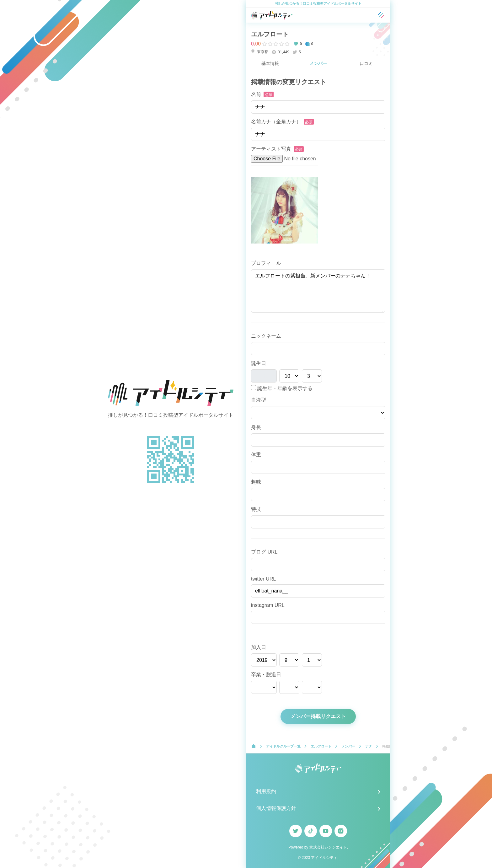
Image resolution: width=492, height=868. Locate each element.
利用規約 (266, 791)
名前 (256, 94)
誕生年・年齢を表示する (282, 388)
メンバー (318, 63)
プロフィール (266, 263)
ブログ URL (264, 552)
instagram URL (268, 605)
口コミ (366, 63)
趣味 (256, 482)
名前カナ (276, 122)
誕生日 (259, 363)
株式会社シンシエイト (328, 847)
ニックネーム (266, 336)
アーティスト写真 (271, 149)
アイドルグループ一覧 (283, 746)
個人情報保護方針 (276, 808)
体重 (256, 455)
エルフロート (270, 34)
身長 (256, 427)
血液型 (259, 400)
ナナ (369, 746)
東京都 (260, 52)
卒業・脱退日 (266, 675)
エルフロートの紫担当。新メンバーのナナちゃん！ (318, 291)
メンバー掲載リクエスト (318, 716)
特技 (256, 509)
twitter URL (263, 579)
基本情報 (270, 63)
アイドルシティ (324, 858)
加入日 (259, 647)
